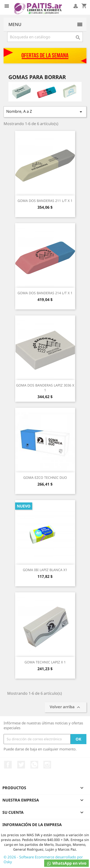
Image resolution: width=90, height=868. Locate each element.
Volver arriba (66, 707)
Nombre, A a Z (45, 112)
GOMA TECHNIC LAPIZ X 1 (45, 662)
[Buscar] (45, 37)
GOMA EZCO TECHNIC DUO (45, 477)
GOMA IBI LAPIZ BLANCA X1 (45, 570)
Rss (34, 765)
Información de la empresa (32, 825)
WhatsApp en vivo (66, 863)
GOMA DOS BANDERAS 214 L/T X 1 (45, 293)
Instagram (47, 765)
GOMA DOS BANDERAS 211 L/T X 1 (45, 201)
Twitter (21, 765)
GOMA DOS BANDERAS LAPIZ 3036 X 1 (45, 388)
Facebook (8, 765)
